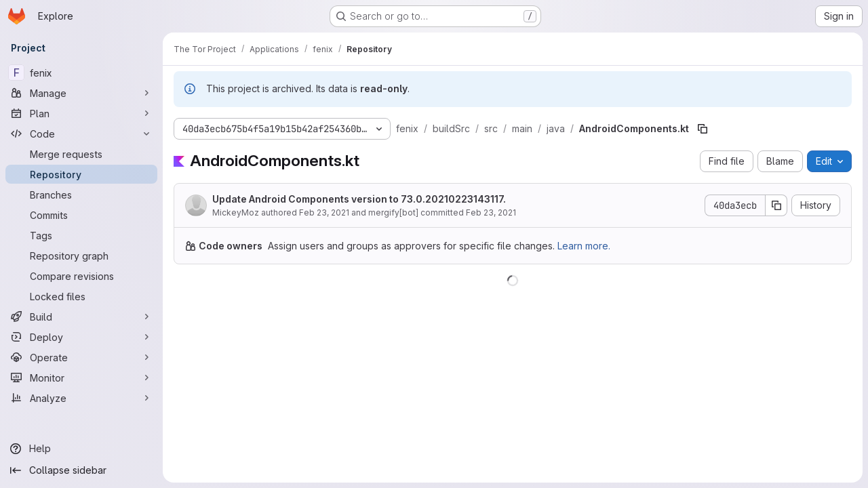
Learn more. (584, 246)
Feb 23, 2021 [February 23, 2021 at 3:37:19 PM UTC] (324, 212)
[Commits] (81, 215)
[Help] (81, 449)
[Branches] (81, 195)
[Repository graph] (81, 256)
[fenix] (81, 73)
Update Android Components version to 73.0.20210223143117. (359, 199)
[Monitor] (81, 378)
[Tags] (81, 235)
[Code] (81, 134)
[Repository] (81, 174)
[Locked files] (81, 296)
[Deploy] (81, 337)
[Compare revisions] (81, 276)
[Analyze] (81, 398)
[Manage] (81, 93)
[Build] (81, 317)
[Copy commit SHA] (776, 205)
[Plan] (81, 113)
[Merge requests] (81, 154)
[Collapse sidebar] (81, 470)
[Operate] (81, 357)
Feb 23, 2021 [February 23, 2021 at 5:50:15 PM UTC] (491, 212)
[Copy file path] (703, 129)
